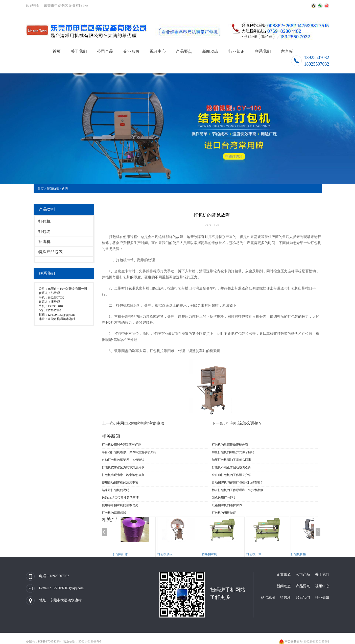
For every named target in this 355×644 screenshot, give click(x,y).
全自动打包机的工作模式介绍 (231, 475)
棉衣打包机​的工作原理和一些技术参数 (238, 490)
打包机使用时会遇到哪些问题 (122, 445)
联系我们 (263, 51)
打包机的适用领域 (114, 513)
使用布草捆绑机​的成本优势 (120, 505)
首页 (57, 51)
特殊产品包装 (51, 252)
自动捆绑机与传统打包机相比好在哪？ (238, 482)
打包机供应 (165, 554)
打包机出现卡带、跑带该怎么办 (123, 475)
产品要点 (184, 51)
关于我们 (79, 51)
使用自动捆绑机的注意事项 (140, 423)
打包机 (44, 221)
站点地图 (268, 598)
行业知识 (236, 51)
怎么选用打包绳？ (224, 498)
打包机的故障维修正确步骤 (230, 445)
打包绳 (44, 232)
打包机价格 (298, 554)
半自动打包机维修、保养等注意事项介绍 (129, 452)
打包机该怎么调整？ (244, 423)
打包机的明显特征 (224, 513)
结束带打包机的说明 (115, 490)
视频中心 (158, 51)
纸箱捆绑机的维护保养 (227, 505)
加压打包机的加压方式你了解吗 (233, 452)
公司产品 (105, 51)
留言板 (287, 51)
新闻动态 (210, 51)
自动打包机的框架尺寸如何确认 (123, 460)
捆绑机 (44, 242)
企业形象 (131, 51)
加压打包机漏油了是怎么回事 (231, 460)
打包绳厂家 (121, 554)
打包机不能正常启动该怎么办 (231, 467)
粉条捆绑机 (209, 554)
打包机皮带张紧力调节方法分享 (123, 467)
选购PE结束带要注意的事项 (120, 498)
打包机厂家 (254, 554)
